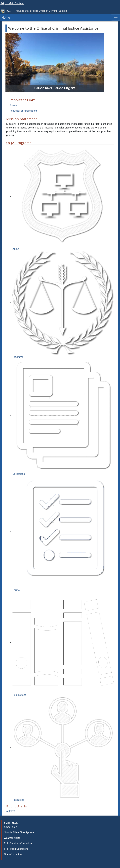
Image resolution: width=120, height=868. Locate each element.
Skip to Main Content (12, 3)
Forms (13, 105)
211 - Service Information (18, 843)
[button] (13, 63)
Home (5, 17)
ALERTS (11, 811)
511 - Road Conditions (16, 849)
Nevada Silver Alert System (19, 832)
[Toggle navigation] (116, 17)
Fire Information (13, 854)
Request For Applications (24, 111)
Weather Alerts (12, 838)
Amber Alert (11, 827)
